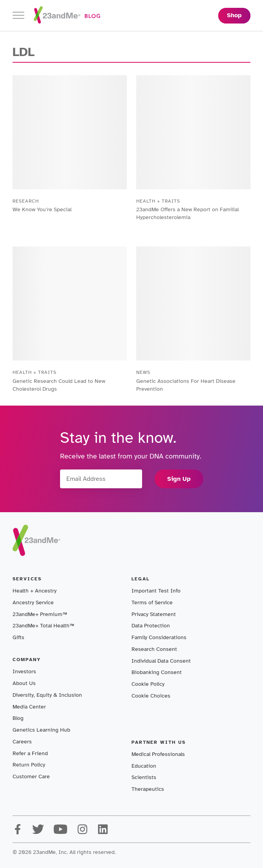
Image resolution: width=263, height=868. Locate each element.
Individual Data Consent (161, 661)
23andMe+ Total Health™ (43, 626)
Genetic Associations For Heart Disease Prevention (186, 385)
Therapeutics (148, 789)
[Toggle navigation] (18, 15)
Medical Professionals (158, 754)
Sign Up (179, 479)
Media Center (29, 707)
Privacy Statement (154, 614)
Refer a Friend (30, 753)
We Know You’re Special (42, 209)
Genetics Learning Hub (41, 730)
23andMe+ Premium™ (40, 614)
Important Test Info (156, 591)
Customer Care (31, 776)
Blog (18, 718)
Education (144, 766)
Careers (22, 742)
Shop (234, 15)
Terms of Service (152, 603)
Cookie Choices (151, 696)
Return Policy (29, 765)
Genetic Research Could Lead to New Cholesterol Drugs (59, 385)
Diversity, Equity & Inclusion (47, 695)
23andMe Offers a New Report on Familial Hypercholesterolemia (187, 213)
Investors (24, 671)
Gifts (18, 637)
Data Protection (151, 626)
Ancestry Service (33, 603)
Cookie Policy (148, 684)
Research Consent (154, 649)
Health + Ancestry (35, 591)
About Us (24, 683)
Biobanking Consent (157, 672)
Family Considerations (159, 637)
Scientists (144, 777)
